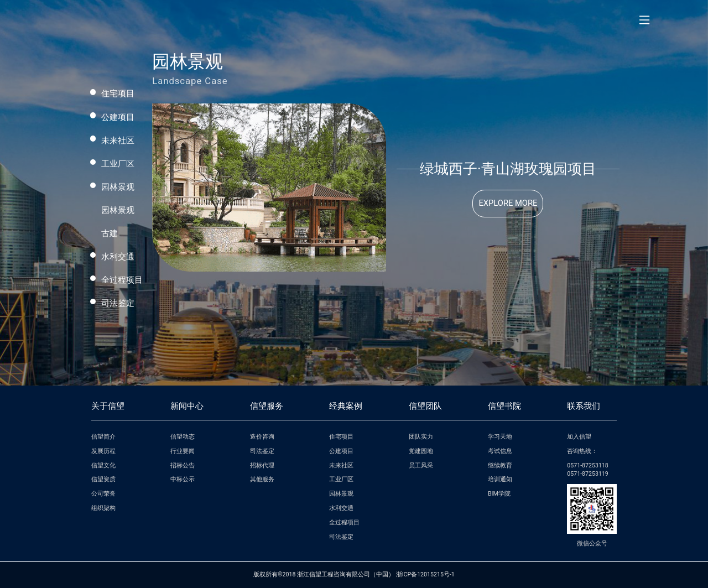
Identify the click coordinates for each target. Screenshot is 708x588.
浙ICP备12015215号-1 (425, 574)
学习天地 (500, 437)
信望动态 (183, 437)
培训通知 (500, 479)
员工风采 (421, 465)
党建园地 (421, 451)
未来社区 (118, 141)
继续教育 (500, 465)
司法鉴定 (118, 303)
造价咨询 (262, 437)
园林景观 (118, 187)
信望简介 (103, 437)
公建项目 (118, 117)
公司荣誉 (103, 494)
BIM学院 (499, 494)
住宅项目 (118, 93)
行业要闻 (183, 451)
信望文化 (103, 465)
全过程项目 (122, 280)
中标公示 (183, 479)
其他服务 (262, 479)
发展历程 (103, 451)
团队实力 (421, 437)
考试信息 (500, 451)
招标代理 (262, 465)
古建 (110, 233)
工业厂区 (118, 164)
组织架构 (103, 508)
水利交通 (118, 257)
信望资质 (103, 479)
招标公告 (183, 465)
